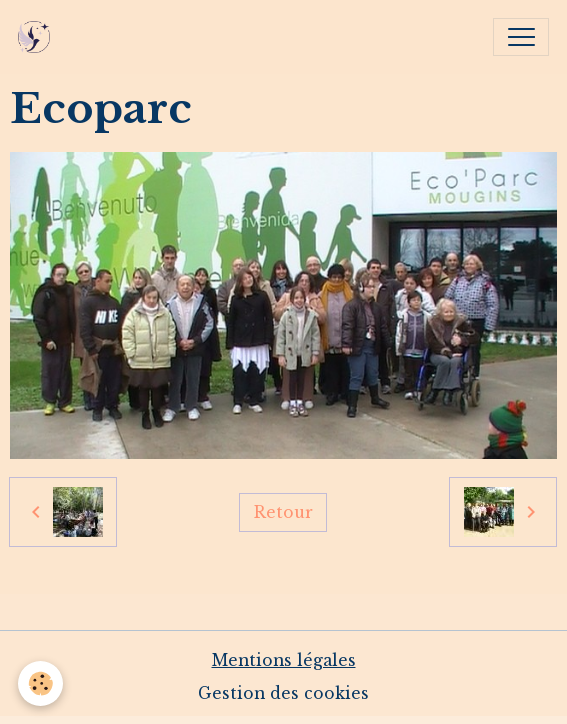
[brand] (38, 37)
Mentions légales (284, 660)
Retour (283, 512)
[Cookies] (40, 683)
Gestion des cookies (283, 693)
